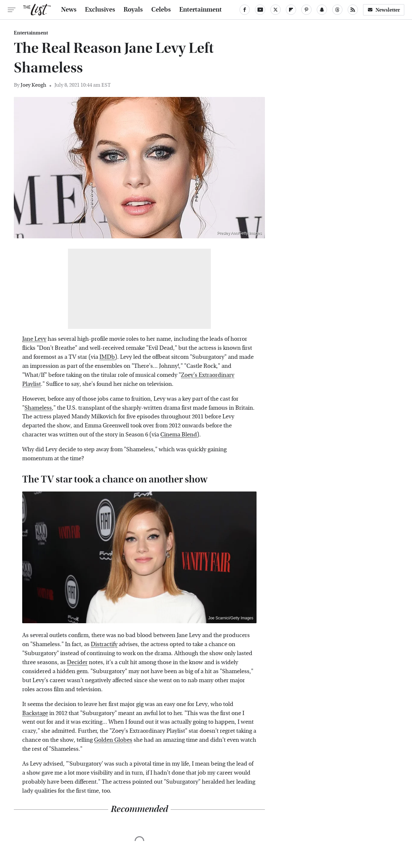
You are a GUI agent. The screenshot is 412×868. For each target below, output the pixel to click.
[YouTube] (260, 10)
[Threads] (337, 10)
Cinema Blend (179, 435)
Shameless (38, 408)
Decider (77, 662)
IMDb (107, 357)
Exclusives (100, 10)
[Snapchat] (322, 10)
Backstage (35, 713)
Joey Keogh (33, 85)
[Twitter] (276, 10)
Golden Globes (113, 740)
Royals (133, 10)
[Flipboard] (291, 10)
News (69, 10)
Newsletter (384, 10)
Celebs (161, 10)
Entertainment (201, 10)
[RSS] (353, 10)
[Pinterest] (306, 10)
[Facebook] (245, 10)
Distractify (104, 644)
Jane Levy (34, 339)
